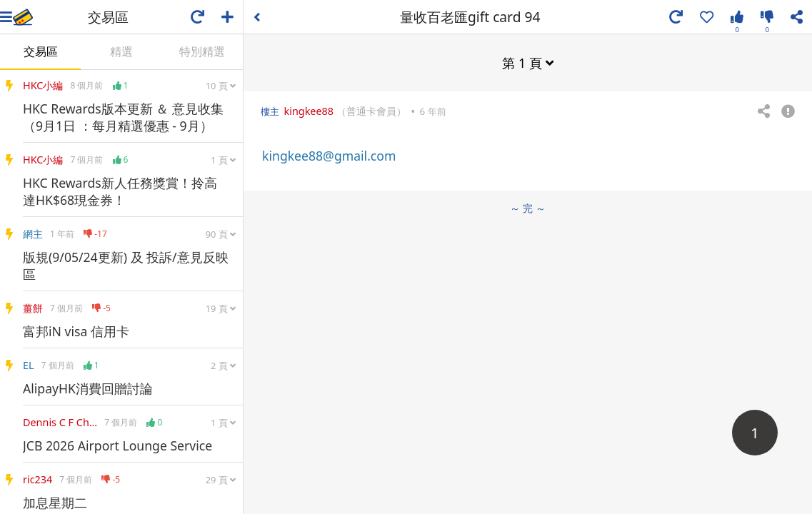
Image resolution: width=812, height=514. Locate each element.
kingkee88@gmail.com (329, 156)
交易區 (41, 51)
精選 (121, 51)
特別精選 (202, 51)
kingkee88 (309, 111)
